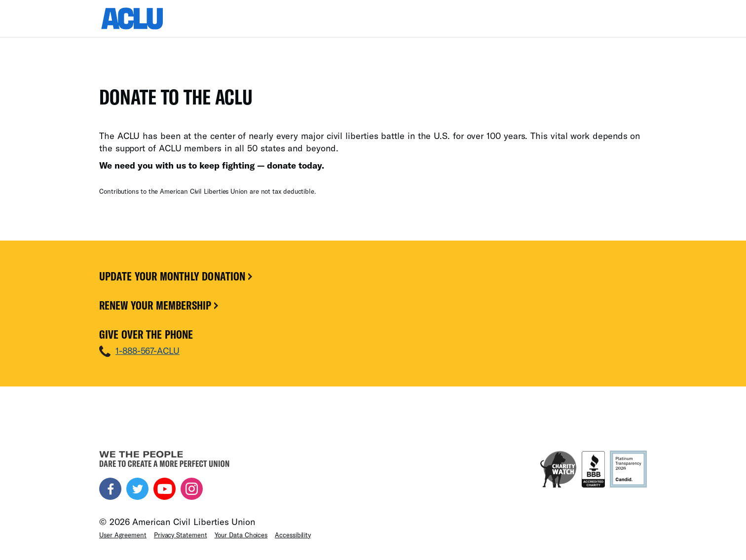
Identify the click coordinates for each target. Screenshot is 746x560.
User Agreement (123, 535)
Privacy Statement (181, 535)
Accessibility (293, 535)
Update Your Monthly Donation (177, 276)
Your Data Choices (241, 535)
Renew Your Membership (160, 305)
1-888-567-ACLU (148, 350)
